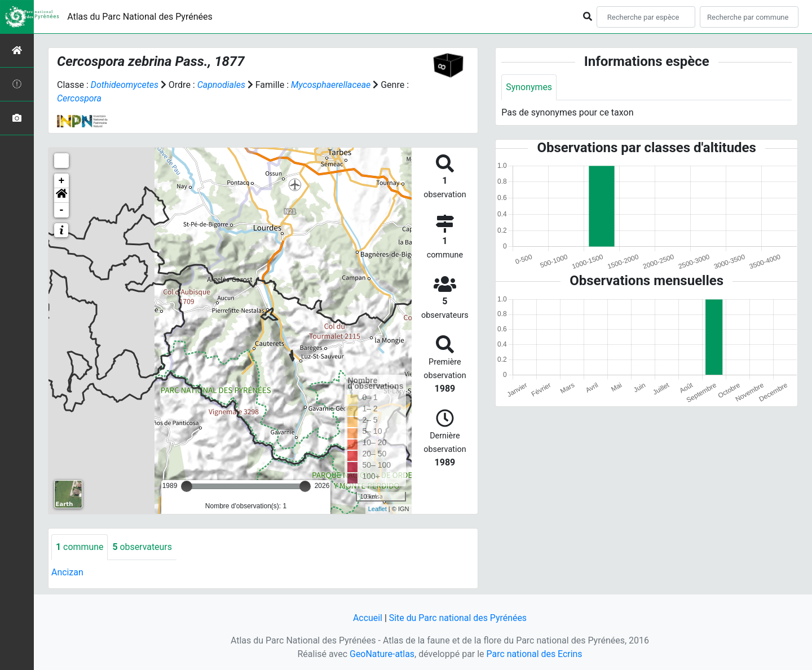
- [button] (62, 210)
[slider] (187, 486)
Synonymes (529, 87)
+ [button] (62, 181)
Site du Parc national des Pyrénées (458, 618)
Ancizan (67, 572)
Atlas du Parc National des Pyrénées (140, 17)
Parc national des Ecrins (534, 654)
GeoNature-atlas (382, 654)
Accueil (367, 618)
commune (80, 547)
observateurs (143, 547)
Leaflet (378, 509)
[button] (61, 196)
